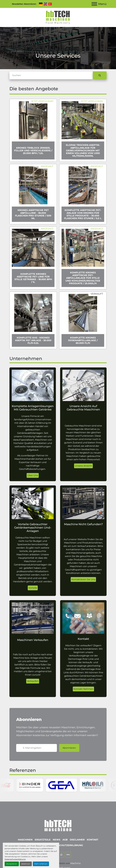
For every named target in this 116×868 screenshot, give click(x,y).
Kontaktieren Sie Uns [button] (83, 579)
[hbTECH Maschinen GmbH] (58, 825)
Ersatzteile (43, 840)
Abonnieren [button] (69, 748)
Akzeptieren (12, 864)
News (57, 840)
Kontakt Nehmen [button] (83, 689)
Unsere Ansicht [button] (83, 466)
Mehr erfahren (41, 864)
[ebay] (68, 855)
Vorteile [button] (33, 588)
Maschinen (25, 840)
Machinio (76, 863)
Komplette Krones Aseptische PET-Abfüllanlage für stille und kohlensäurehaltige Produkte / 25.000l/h (83, 278)
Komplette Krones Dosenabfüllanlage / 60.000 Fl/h (83, 340)
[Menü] (94, 4)
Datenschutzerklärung (15, 859)
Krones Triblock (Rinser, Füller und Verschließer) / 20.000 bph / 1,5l (33, 151)
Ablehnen (26, 864)
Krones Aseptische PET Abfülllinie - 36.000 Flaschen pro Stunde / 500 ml (33, 214)
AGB (65, 840)
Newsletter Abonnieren (24, 4)
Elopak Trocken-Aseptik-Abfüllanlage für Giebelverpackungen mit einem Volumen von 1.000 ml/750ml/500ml (83, 150)
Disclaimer (77, 840)
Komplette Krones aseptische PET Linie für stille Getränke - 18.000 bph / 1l (33, 278)
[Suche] (51, 75)
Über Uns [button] (33, 475)
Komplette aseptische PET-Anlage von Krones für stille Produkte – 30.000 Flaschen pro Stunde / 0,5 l (83, 214)
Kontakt (93, 840)
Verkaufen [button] (33, 681)
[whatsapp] (61, 855)
